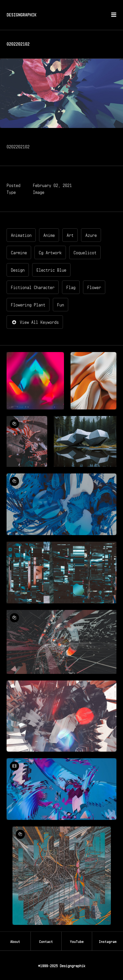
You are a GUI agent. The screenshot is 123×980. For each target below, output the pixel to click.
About (15, 941)
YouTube (77, 941)
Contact (46, 941)
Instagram (108, 941)
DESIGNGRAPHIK (21, 14)
